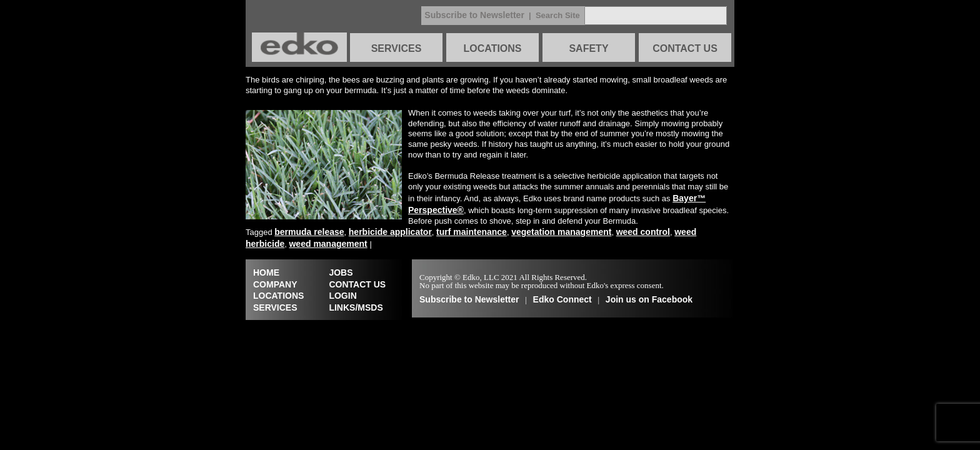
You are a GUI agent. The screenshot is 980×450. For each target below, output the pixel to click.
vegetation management (561, 232)
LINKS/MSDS (356, 307)
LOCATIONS (492, 48)
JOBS (341, 272)
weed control (643, 232)
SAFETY (588, 48)
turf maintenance (472, 232)
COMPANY (275, 284)
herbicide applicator (390, 232)
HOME (266, 272)
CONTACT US (685, 48)
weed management (328, 244)
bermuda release (309, 232)
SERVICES (397, 48)
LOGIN (342, 296)
